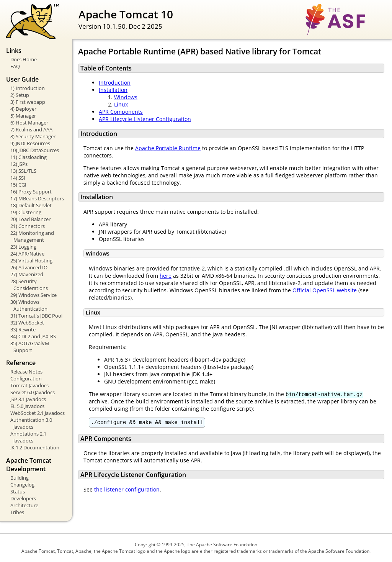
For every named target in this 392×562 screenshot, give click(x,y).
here (166, 276)
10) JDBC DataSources (35, 150)
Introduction (115, 83)
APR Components (121, 112)
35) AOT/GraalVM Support (30, 347)
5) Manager (23, 116)
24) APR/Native (27, 254)
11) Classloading (29, 157)
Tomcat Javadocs (29, 385)
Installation (113, 90)
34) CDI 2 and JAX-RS (33, 336)
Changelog (22, 485)
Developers (23, 498)
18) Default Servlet (31, 205)
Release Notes (26, 372)
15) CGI (18, 185)
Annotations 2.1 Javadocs (28, 437)
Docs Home (24, 59)
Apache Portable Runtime (168, 148)
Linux (121, 104)
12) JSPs (19, 164)
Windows (126, 97)
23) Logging (23, 247)
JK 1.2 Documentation (35, 447)
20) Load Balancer (30, 219)
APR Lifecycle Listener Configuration (145, 119)
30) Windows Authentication (29, 305)
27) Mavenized (27, 274)
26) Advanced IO (29, 267)
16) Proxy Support (31, 192)
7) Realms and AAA (31, 129)
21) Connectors (28, 226)
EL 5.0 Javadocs (27, 406)
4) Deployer (23, 109)
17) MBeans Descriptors (37, 198)
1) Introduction (28, 88)
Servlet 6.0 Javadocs (33, 392)
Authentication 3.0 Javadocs (31, 423)
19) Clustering (26, 212)
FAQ (15, 66)
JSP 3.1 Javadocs (28, 399)
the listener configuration (127, 491)
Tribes (17, 512)
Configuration (26, 378)
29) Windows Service (33, 295)
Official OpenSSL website (325, 290)
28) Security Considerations (29, 285)
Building (20, 478)
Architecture (24, 505)
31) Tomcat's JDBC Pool (36, 316)
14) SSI (18, 178)
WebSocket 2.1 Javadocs (38, 413)
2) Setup (20, 95)
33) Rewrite (23, 329)
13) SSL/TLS (23, 171)
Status (18, 492)
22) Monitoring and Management (32, 236)
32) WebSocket (27, 323)
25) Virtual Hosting (31, 261)
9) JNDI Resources (30, 143)
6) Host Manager (29, 123)
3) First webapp (28, 102)
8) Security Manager (33, 136)
